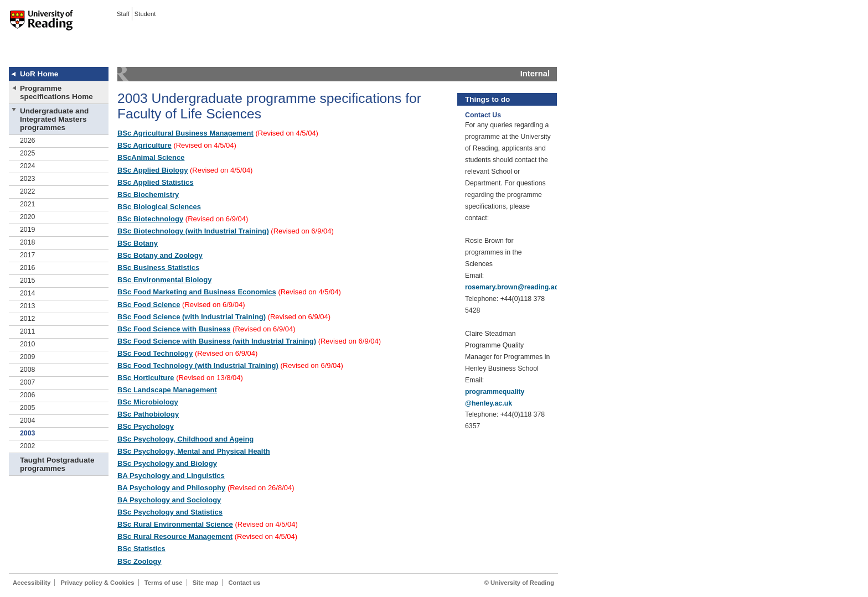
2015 (27, 281)
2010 (27, 344)
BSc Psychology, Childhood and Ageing (185, 439)
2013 (27, 306)
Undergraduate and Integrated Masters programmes (54, 119)
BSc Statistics (141, 549)
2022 (27, 191)
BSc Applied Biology (153, 170)
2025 (27, 153)
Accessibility (32, 583)
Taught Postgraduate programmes (57, 464)
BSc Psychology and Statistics (170, 512)
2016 (27, 268)
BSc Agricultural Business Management (185, 133)
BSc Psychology (146, 426)
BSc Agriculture (144, 145)
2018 (27, 242)
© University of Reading (519, 583)
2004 (27, 421)
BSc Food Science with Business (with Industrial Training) (217, 341)
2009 (27, 357)
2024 (27, 166)
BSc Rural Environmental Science (175, 524)
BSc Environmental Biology (164, 280)
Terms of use (164, 583)
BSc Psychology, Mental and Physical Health (194, 451)
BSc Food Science (149, 305)
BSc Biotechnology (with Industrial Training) (193, 231)
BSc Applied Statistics (156, 182)
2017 (27, 255)
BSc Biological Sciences (159, 207)
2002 (27, 446)
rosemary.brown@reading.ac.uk (516, 287)
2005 (27, 408)
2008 (27, 370)
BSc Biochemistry (148, 194)
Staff (123, 14)
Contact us (244, 583)
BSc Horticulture (146, 378)
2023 (27, 179)
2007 (27, 382)
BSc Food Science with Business (174, 329)
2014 (27, 293)
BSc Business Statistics (158, 268)
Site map (206, 583)
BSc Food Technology (155, 353)
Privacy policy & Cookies (98, 583)
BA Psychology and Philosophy (171, 488)
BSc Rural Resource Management (175, 536)
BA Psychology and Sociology (169, 500)
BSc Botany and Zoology (160, 255)
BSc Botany (138, 243)
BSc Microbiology (148, 402)
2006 (27, 395)
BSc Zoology (139, 561)
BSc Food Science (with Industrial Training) (192, 317)
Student (145, 14)
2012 (27, 319)
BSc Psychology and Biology (167, 463)
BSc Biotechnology (150, 219)
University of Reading (42, 27)
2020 (27, 217)
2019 (27, 230)
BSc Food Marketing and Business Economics (197, 292)
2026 (27, 141)
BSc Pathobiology (148, 414)
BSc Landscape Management (167, 390)
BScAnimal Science (151, 157)
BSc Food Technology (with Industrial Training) (198, 365)
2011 (27, 331)
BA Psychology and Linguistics (171, 476)
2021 (27, 204)
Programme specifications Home (56, 92)
